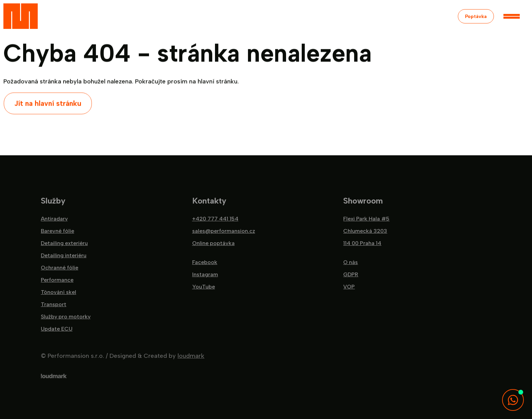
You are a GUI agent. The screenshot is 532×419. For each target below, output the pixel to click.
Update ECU (57, 329)
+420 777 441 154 (215, 219)
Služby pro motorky (66, 317)
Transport (54, 304)
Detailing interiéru (64, 256)
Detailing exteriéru (64, 243)
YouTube (204, 287)
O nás (351, 262)
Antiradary (54, 219)
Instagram (205, 275)
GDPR (351, 275)
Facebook (205, 262)
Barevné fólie (57, 231)
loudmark (191, 356)
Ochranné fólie (60, 268)
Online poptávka (213, 243)
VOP (349, 287)
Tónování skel (59, 292)
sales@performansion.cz (224, 231)
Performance (57, 280)
